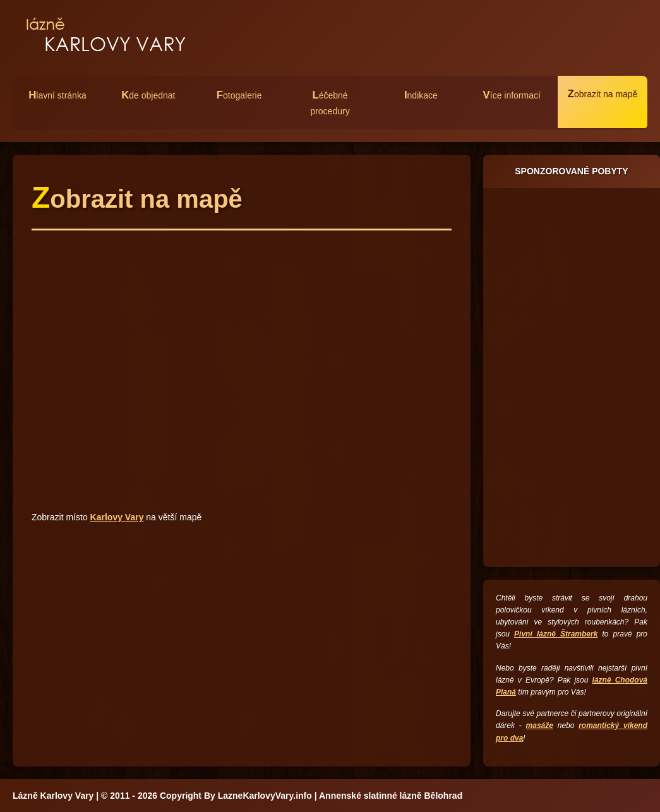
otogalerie (239, 95)
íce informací (512, 95)
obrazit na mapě (603, 94)
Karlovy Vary (117, 517)
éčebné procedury (330, 103)
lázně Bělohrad (431, 796)
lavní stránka (57, 95)
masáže (540, 725)
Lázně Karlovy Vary (53, 796)
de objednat (148, 95)
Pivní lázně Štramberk (556, 634)
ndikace (421, 95)
